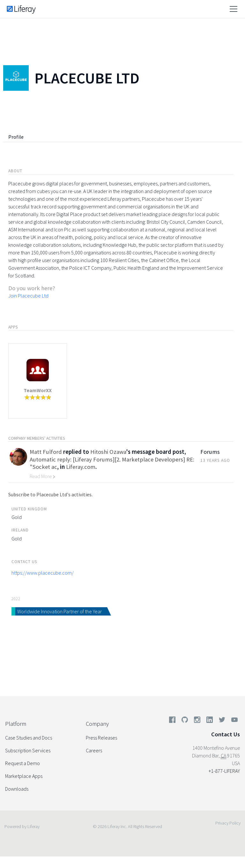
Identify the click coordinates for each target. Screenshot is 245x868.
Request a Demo (22, 763)
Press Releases (101, 738)
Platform (16, 724)
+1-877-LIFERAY (224, 771)
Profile (16, 137)
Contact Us (226, 734)
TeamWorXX (38, 390)
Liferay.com (81, 467)
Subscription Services (28, 750)
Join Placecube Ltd (28, 296)
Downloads (17, 789)
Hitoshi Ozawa (108, 452)
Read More (42, 476)
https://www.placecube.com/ (43, 573)
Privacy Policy (228, 823)
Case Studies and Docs (29, 738)
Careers (94, 750)
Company (97, 724)
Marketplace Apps (24, 776)
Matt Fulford (46, 452)
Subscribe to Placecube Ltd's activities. (50, 494)
